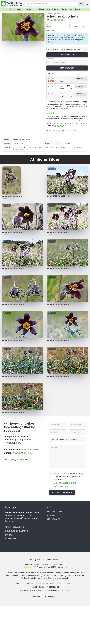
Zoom (39, 15)
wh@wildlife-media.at (22, 453)
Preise (50, 508)
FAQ (58, 131)
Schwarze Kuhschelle (62, 17)
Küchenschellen (33, 147)
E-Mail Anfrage (58, 125)
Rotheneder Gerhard (57, 19)
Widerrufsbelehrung (68, 584)
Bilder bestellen (54, 511)
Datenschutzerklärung (65, 483)
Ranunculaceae (60, 147)
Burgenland (66, 143)
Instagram (10, 539)
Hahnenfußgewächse (47, 147)
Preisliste (79, 121)
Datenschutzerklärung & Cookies (41, 584)
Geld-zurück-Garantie (17, 531)
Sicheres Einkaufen (69, 131)
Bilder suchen (53, 519)
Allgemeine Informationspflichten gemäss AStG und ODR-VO (46, 590)
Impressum (19, 584)
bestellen (81, 78)
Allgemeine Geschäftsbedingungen (45, 587)
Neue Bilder (52, 515)
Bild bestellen (67, 55)
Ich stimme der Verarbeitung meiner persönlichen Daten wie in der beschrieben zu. (69, 480)
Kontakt (50, 131)
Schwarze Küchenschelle (74, 147)
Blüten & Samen (18, 143)
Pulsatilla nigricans (55, 14)
